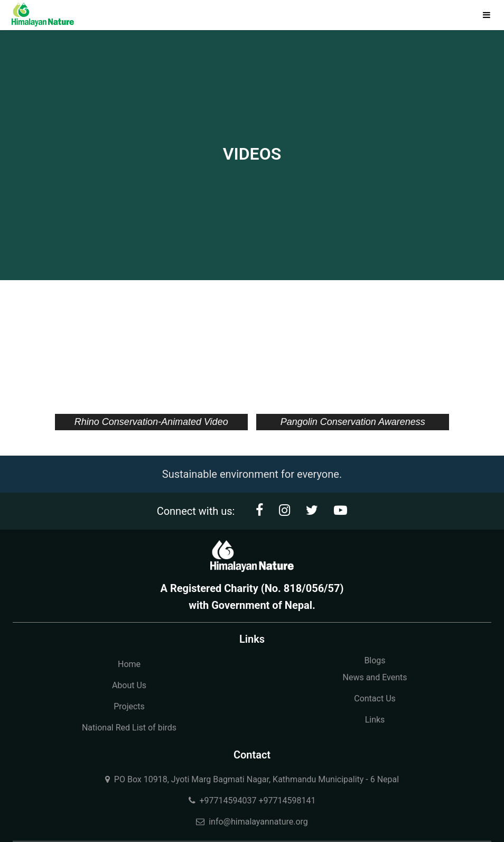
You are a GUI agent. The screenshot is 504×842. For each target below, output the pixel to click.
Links (375, 720)
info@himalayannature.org (252, 822)
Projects (129, 706)
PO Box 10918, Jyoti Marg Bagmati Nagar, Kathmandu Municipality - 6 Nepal (252, 779)
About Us (129, 685)
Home (129, 664)
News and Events (375, 677)
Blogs (375, 660)
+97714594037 (228, 801)
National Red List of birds (129, 728)
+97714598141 (287, 801)
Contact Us (375, 698)
